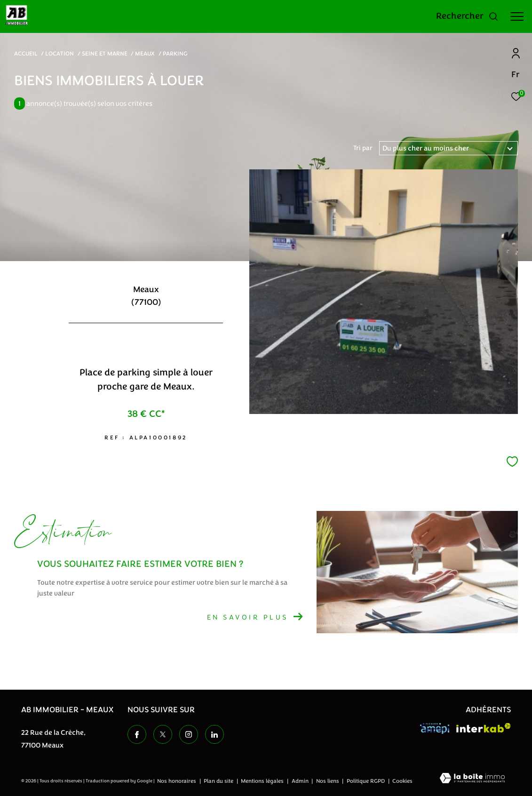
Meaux (145, 54)
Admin (301, 781)
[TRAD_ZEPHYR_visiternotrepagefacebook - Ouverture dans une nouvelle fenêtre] (137, 734)
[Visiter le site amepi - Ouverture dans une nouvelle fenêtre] (435, 728)
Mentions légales (263, 781)
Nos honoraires (177, 781)
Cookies (402, 781)
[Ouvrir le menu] (517, 16)
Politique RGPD (366, 781)
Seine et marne (105, 54)
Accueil (26, 54)
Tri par (363, 148)
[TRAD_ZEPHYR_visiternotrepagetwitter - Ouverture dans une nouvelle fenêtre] (163, 734)
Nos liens (328, 781)
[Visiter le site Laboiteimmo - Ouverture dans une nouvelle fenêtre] (472, 779)
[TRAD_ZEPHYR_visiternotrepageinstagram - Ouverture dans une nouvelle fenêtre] (189, 734)
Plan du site (219, 781)
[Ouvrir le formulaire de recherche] (467, 16)
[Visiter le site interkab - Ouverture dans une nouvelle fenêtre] (484, 728)
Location (60, 54)
